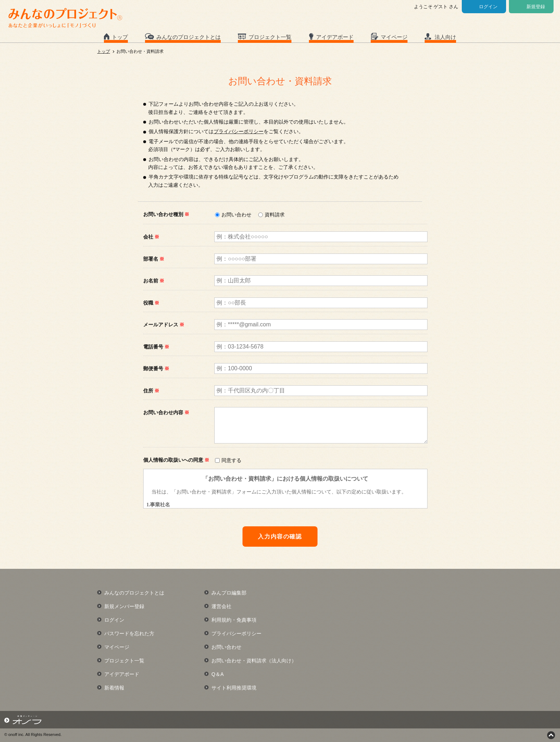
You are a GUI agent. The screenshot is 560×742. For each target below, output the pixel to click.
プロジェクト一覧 (270, 37)
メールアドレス (164, 325)
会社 (151, 237)
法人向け (445, 37)
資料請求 (275, 215)
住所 (151, 391)
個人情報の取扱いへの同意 (176, 460)
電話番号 (156, 347)
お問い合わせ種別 (166, 214)
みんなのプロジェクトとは (189, 37)
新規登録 (536, 7)
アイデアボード (335, 37)
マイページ (394, 37)
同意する (231, 460)
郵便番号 (156, 369)
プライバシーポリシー (239, 131)
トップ (120, 37)
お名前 (154, 281)
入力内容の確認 (280, 537)
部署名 (154, 259)
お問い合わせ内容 (166, 412)
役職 (151, 303)
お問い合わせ (236, 215)
